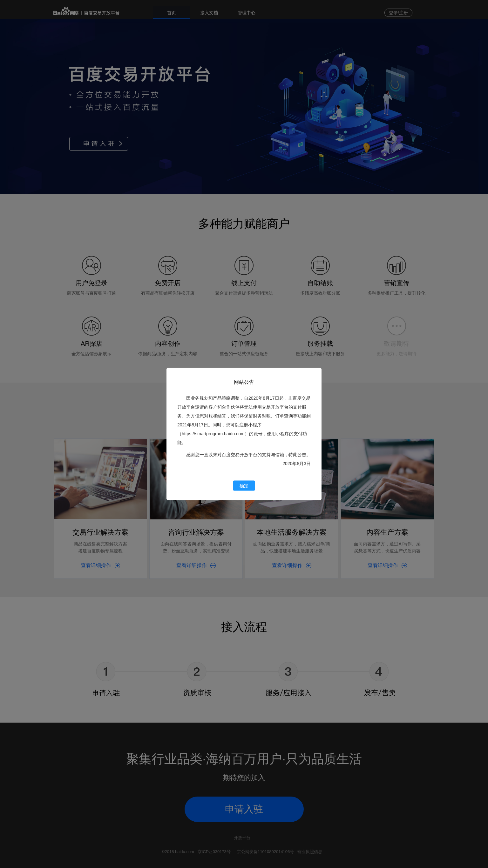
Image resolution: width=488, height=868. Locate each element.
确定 (244, 486)
